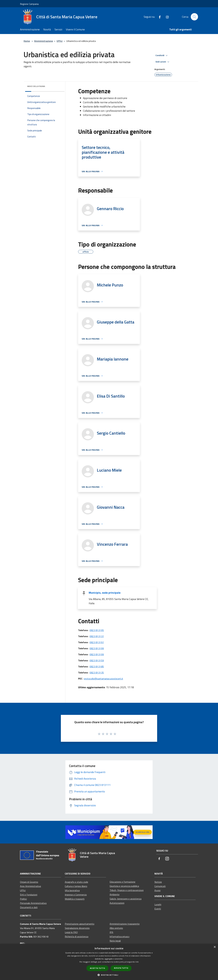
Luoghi (158, 904)
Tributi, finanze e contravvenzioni (127, 890)
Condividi (162, 55)
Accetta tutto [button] (97, 968)
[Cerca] (194, 17)
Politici (23, 899)
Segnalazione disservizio (77, 928)
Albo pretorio (116, 928)
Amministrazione (44, 41)
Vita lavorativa (72, 890)
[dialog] (109, 962)
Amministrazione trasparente (125, 924)
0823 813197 (97, 642)
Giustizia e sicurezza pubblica (124, 886)
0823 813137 (97, 636)
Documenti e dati (29, 907)
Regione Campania (29, 4)
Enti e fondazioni (29, 895)
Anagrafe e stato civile (76, 882)
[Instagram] (166, 17)
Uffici (60, 41)
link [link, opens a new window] (137, 962)
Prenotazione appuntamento (80, 924)
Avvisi (157, 890)
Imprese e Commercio (76, 895)
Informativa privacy (120, 936)
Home (27, 41)
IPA (111, 932)
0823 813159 (97, 660)
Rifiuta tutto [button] (121, 968)
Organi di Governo (29, 882)
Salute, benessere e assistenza (126, 899)
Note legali (115, 941)
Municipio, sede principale (105, 593)
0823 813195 (97, 630)
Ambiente (115, 894)
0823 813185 (97, 666)
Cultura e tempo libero (76, 886)
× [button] (215, 947)
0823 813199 (97, 648)
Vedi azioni (163, 62)
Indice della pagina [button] (36, 86)
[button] (109, 975)
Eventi (158, 909)
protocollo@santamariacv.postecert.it (104, 679)
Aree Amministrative (31, 886)
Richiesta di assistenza (77, 936)
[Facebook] (159, 17)
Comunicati (160, 886)
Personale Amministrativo (33, 903)
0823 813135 (97, 673)
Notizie (158, 882)
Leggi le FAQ (71, 932)
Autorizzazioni (117, 903)
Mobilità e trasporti (75, 899)
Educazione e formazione (122, 882)
